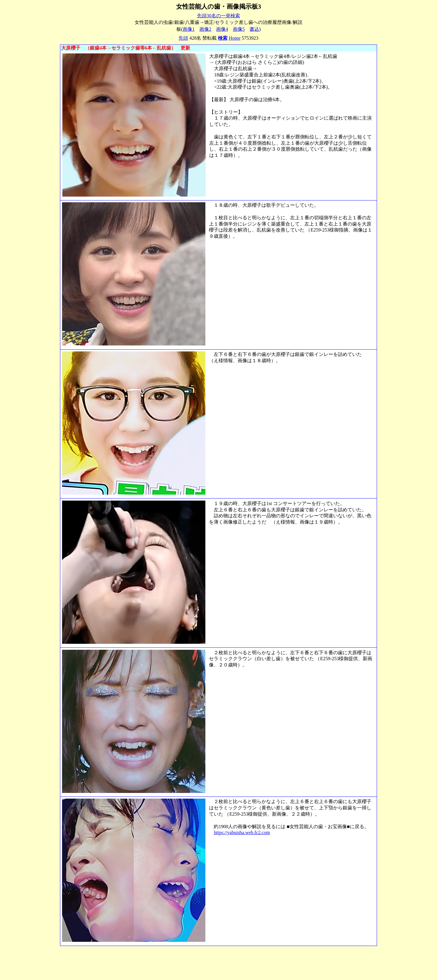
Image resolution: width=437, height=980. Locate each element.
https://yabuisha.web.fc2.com (242, 832)
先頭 (183, 38)
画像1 (189, 29)
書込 (254, 29)
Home (234, 38)
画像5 (239, 29)
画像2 (205, 29)
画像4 (222, 29)
